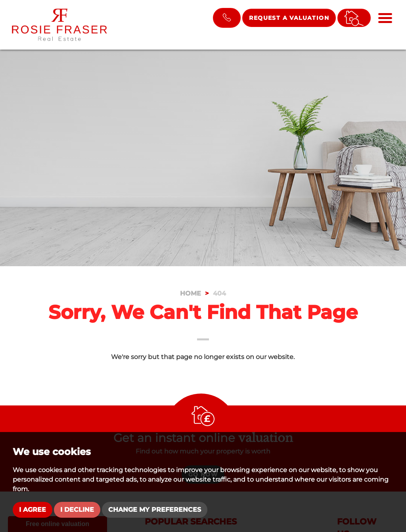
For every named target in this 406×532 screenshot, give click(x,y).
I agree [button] (33, 510)
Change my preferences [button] (155, 510)
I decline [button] (77, 510)
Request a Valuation (289, 18)
